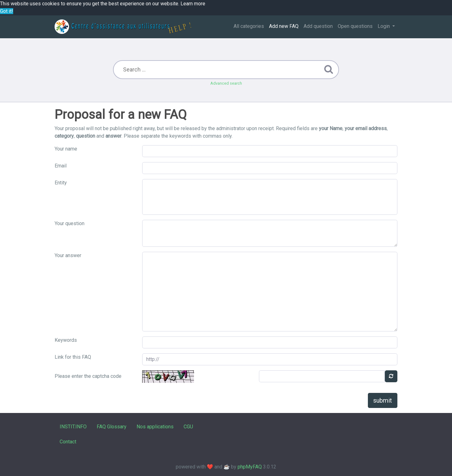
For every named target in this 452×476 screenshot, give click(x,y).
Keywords (66, 340)
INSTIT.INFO (73, 427)
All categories (249, 26)
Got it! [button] (7, 11)
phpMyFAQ (250, 467)
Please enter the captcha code (88, 376)
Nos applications (155, 427)
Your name (66, 149)
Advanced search (226, 83)
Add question (318, 26)
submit (383, 400)
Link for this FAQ (73, 357)
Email (61, 166)
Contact (68, 442)
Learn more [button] (193, 4)
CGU (188, 427)
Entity (61, 183)
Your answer (68, 255)
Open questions (355, 26)
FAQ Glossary (112, 427)
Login (384, 26)
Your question (70, 223)
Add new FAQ (284, 26)
